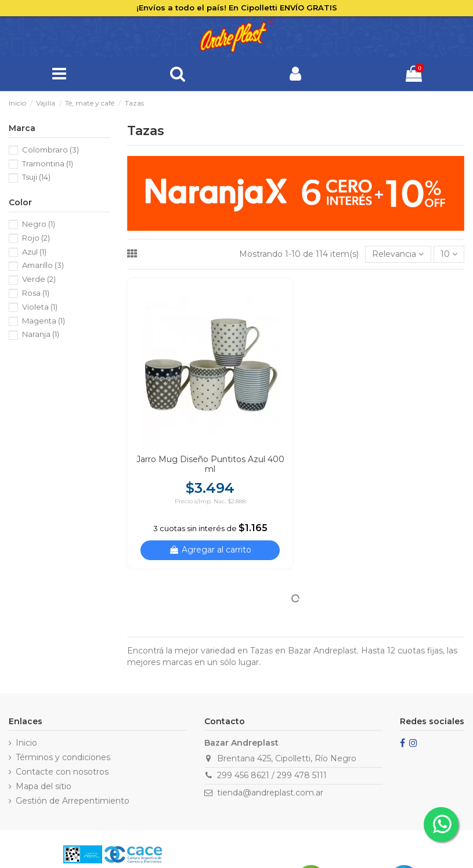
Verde (39, 279)
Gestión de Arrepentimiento (73, 801)
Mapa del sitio (44, 786)
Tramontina (48, 164)
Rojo (36, 238)
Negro (39, 224)
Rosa (36, 293)
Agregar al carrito (210, 550)
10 (449, 254)
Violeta (40, 307)
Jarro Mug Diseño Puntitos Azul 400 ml (210, 464)
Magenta (44, 321)
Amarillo (43, 265)
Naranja (41, 334)
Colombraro (50, 150)
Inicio (26, 743)
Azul (34, 252)
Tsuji (36, 177)
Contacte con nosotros (62, 772)
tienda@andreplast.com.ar (270, 793)
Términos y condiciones (63, 757)
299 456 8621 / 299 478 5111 (272, 775)
